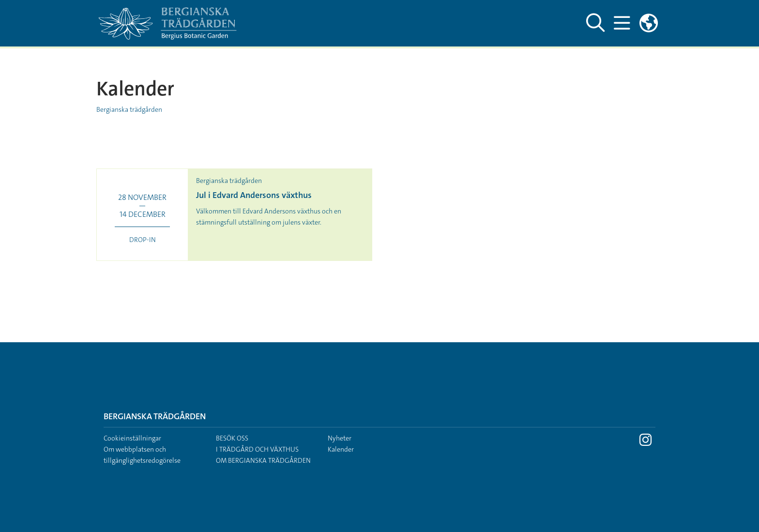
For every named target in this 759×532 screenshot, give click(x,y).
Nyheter (340, 438)
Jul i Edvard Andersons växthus (254, 195)
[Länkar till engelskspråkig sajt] (649, 23)
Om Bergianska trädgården (263, 460)
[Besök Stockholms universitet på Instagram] (645, 442)
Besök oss (232, 438)
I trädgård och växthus (257, 449)
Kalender (341, 449)
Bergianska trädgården (129, 109)
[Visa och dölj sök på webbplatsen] (595, 23)
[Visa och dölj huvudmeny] (622, 23)
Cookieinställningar (132, 438)
